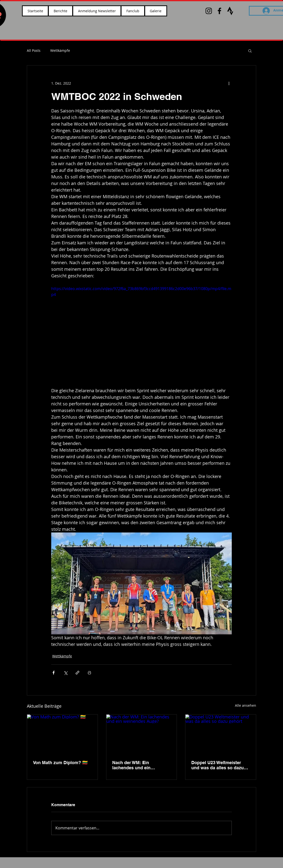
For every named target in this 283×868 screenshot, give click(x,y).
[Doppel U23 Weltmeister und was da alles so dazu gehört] (221, 734)
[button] (250, 51)
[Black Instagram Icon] (209, 11)
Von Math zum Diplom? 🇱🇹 (60, 763)
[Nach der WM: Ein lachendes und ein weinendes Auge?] (142, 734)
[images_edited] (230, 11)
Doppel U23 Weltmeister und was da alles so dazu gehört (217, 765)
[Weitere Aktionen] (229, 83)
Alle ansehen (246, 705)
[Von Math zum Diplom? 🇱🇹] (62, 734)
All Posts (34, 50)
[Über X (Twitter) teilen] (66, 673)
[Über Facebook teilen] (54, 673)
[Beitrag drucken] (89, 673)
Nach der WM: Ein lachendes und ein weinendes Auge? (131, 765)
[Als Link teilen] (77, 673)
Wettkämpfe (60, 50)
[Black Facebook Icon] (219, 11)
